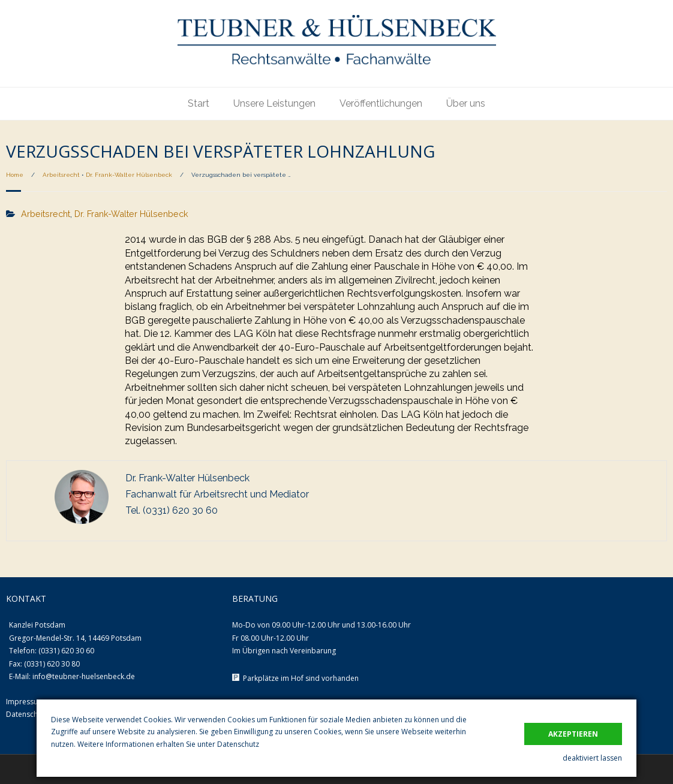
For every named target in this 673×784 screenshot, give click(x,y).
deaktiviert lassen (592, 758)
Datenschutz (238, 744)
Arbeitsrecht (61, 175)
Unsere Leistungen (274, 103)
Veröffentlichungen (381, 103)
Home (15, 175)
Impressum (25, 702)
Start (199, 103)
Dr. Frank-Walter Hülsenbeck (129, 175)
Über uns (466, 103)
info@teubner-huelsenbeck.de (84, 676)
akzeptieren (573, 734)
